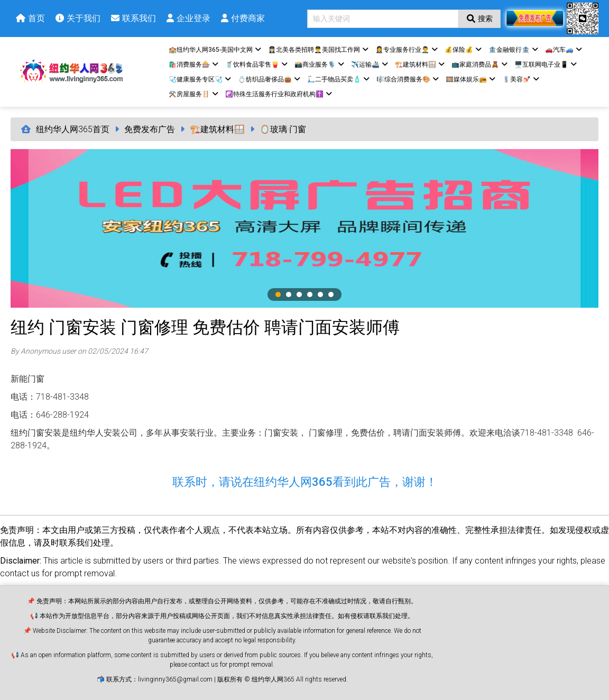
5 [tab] (320, 294)
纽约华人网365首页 (73, 129)
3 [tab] (299, 294)
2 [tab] (289, 294)
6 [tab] (331, 294)
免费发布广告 (150, 129)
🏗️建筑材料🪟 (217, 129)
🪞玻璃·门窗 (283, 129)
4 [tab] (310, 294)
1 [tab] (278, 294)
